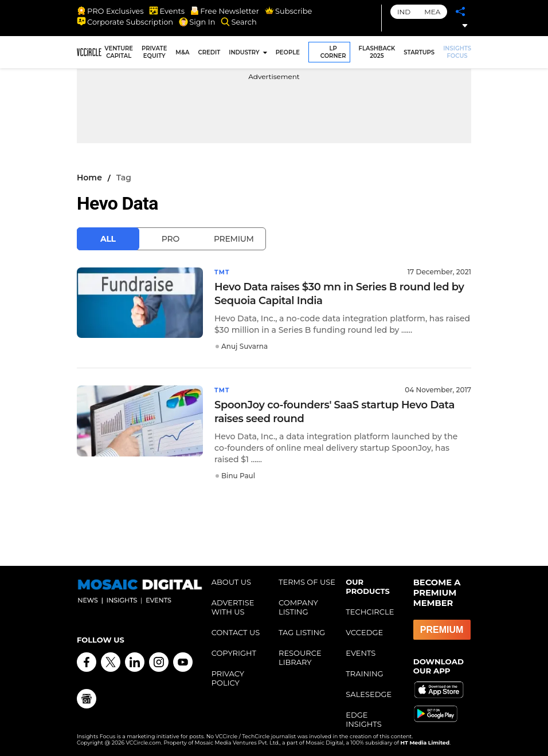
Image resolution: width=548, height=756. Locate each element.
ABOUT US (231, 581)
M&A (182, 52)
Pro (171, 239)
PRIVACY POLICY (228, 677)
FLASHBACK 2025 (377, 52)
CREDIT (210, 52)
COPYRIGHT (234, 652)
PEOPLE (288, 52)
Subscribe (288, 11)
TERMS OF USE (307, 581)
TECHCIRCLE (370, 611)
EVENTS (361, 652)
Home (89, 178)
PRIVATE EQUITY (154, 52)
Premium (234, 239)
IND (404, 12)
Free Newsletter (225, 11)
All (108, 239)
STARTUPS (419, 52)
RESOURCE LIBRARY (300, 656)
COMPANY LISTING (298, 606)
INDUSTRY (244, 52)
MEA (432, 12)
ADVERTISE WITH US (233, 606)
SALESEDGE (369, 693)
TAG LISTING (302, 631)
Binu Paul (238, 475)
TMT (223, 272)
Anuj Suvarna (244, 346)
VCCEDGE (364, 631)
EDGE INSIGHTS (363, 718)
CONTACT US (236, 631)
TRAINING (364, 672)
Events (167, 11)
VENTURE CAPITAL (119, 52)
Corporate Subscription (125, 22)
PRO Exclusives (110, 11)
